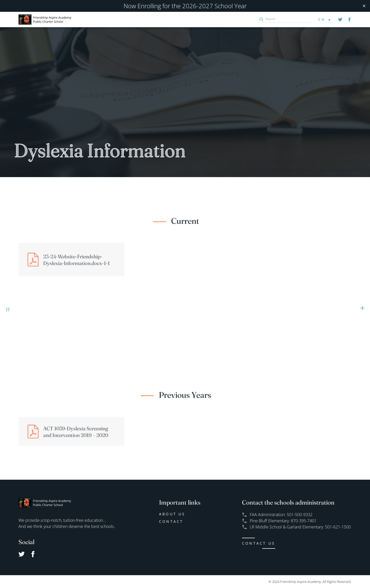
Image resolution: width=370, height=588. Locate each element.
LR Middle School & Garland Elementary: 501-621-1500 (300, 527)
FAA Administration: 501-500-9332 (281, 514)
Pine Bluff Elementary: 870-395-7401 (283, 521)
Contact (171, 521)
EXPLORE (8, 296)
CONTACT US (259, 543)
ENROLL (362, 296)
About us (172, 514)
